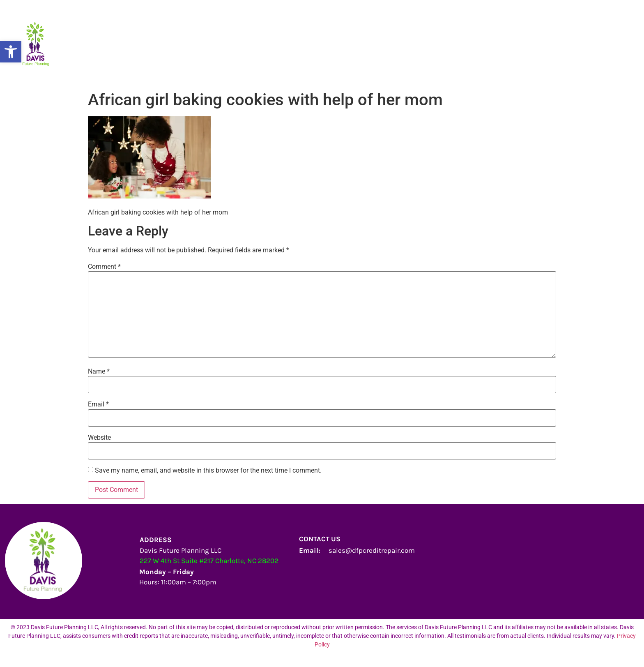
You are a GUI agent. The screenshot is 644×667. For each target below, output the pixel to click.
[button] (11, 52)
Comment (104, 267)
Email (98, 404)
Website (99, 438)
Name (99, 372)
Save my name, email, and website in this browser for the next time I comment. (208, 471)
